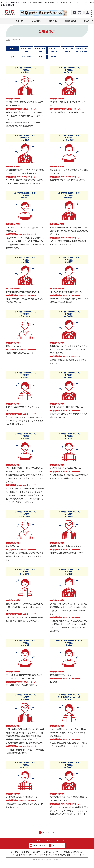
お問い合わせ (57, 845)
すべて (12, 48)
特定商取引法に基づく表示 (72, 852)
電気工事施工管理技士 (54, 50)
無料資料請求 (71, 21)
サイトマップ (79, 855)
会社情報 (14, 852)
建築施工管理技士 (26, 50)
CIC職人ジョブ (79, 3)
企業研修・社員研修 (35, 3)
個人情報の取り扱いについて (25, 855)
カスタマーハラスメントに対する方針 (55, 855)
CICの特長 (36, 21)
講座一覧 (19, 21)
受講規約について (51, 852)
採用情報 (25, 852)
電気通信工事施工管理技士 (82, 50)
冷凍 (40, 57)
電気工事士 (26, 57)
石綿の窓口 (65, 3)
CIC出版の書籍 (51, 3)
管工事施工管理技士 (68, 50)
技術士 (54, 57)
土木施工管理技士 (40, 50)
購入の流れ (54, 21)
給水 (12, 57)
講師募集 (36, 852)
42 (49, 833)
